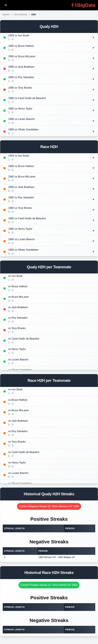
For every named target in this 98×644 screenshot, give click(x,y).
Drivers (6, 14)
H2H (34, 14)
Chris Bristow (20, 14)
